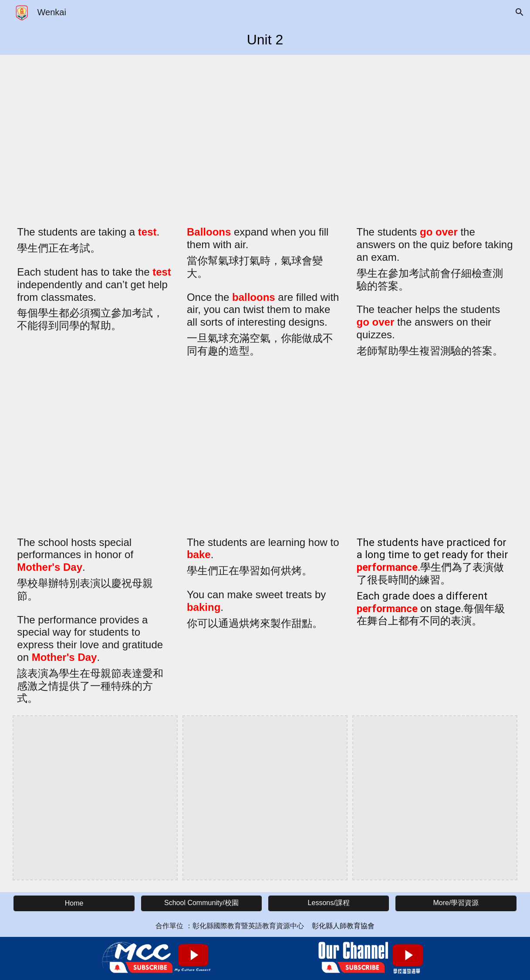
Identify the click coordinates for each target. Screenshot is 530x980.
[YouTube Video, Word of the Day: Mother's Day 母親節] (95, 450)
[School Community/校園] (202, 903)
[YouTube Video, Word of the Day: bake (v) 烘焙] (265, 450)
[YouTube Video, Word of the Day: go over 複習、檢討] (435, 140)
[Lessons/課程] (329, 903)
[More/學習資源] (456, 903)
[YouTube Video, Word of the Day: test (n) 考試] (95, 140)
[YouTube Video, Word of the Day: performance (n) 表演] (435, 450)
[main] (265, 40)
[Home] (74, 903)
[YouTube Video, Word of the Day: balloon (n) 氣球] (265, 140)
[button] (520, 12)
